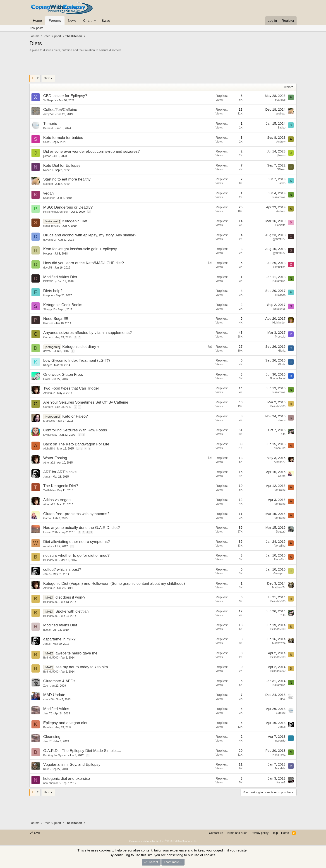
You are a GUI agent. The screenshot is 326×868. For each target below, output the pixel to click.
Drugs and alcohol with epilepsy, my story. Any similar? (90, 235)
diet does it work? (70, 597)
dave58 (48, 268)
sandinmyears (52, 226)
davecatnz (49, 240)
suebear (281, 114)
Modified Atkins (56, 709)
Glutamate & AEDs (59, 681)
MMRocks (49, 421)
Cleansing (52, 737)
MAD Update (54, 695)
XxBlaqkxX (50, 100)
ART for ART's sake (60, 472)
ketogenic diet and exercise (67, 779)
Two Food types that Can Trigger (71, 388)
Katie (46, 769)
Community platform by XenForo (163, 841)
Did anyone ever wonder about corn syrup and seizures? (91, 151)
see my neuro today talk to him (82, 667)
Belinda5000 (278, 406)
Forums (55, 20)
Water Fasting (55, 458)
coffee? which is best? (62, 570)
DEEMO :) (49, 281)
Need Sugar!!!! (56, 319)
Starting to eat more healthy (67, 179)
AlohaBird (49, 449)
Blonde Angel (277, 378)
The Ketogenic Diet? (61, 486)
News (72, 20)
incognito (280, 741)
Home (37, 20)
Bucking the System (55, 755)
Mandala (280, 768)
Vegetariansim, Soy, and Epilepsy (72, 765)
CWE (36, 833)
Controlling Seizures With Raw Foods (75, 430)
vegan (48, 193)
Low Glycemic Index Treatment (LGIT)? (77, 360)
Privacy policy (260, 833)
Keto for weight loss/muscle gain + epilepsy (80, 249)
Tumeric (50, 124)
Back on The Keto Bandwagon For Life (76, 444)
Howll (47, 379)
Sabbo (282, 128)
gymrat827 (279, 239)
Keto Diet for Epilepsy (62, 165)
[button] (95, 20)
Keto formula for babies (63, 138)
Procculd (280, 337)
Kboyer (48, 365)
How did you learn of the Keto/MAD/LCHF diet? (84, 263)
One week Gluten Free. (63, 375)
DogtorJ (281, 532)
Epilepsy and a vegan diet (65, 723)
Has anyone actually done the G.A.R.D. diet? (81, 528)
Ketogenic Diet (75, 221)
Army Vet (49, 114)
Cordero (48, 337)
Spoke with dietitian (72, 611)
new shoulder (51, 783)
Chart (87, 20)
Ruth (283, 434)
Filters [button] (286, 87)
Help (275, 833)
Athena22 (49, 393)
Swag (106, 20)
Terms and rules (237, 833)
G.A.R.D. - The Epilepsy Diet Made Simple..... (82, 751)
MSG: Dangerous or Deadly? (68, 207)
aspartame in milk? (59, 639)
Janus (47, 477)
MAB (283, 699)
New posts (36, 28)
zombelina (279, 267)
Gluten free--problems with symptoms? (76, 514)
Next (47, 78)
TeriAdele (49, 490)
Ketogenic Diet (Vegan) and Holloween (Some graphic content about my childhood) (114, 584)
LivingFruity (50, 435)
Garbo (282, 476)
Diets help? (53, 291)
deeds (282, 420)
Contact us (216, 833)
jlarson (47, 156)
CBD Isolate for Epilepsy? (65, 96)
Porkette (280, 225)
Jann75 (48, 713)
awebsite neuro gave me (76, 653)
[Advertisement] (163, 65)
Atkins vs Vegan (57, 500)
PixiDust (48, 323)
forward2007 (51, 532)
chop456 (48, 699)
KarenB (281, 782)
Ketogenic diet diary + (81, 347)
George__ (279, 573)
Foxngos (280, 100)
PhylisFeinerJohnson (56, 212)
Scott (46, 142)
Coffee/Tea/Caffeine (60, 110)
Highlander (279, 323)
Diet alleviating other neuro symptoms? (77, 542)
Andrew (281, 142)
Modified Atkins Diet (60, 277)
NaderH (48, 170)
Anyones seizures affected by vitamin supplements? (87, 333)
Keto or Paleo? (75, 416)
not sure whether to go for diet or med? (76, 555)
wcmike (48, 546)
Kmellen (48, 727)
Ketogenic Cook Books (63, 305)
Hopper (48, 254)
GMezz (281, 169)
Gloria (282, 351)
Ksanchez (49, 198)
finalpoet (48, 295)
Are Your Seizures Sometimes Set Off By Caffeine (86, 402)
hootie (47, 630)
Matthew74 (279, 587)
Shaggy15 (49, 309)
